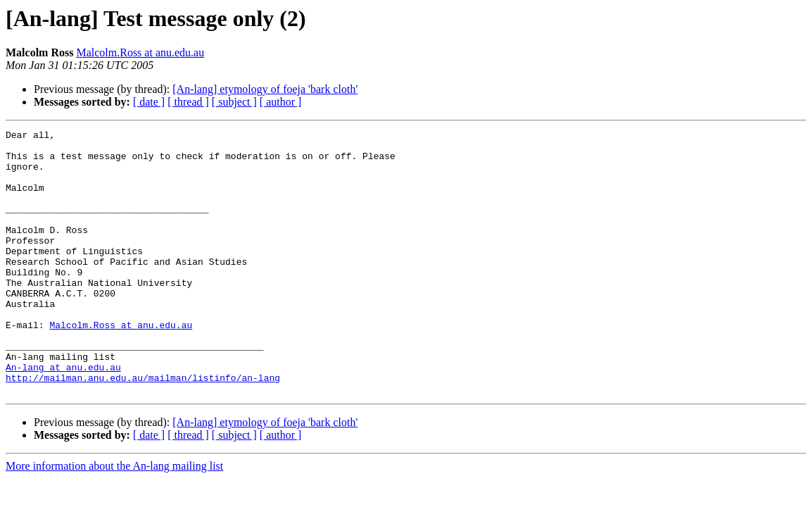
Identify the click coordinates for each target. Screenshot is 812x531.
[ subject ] (234, 102)
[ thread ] (188, 102)
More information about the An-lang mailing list (114, 519)
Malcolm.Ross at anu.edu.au (140, 52)
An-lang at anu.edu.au (63, 416)
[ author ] (281, 102)
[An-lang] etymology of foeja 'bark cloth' (265, 89)
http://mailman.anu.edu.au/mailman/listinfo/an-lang (143, 428)
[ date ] (149, 102)
